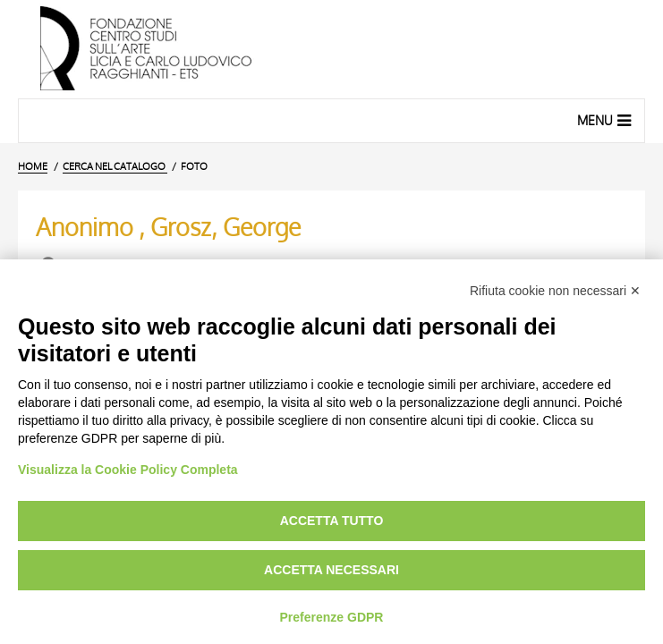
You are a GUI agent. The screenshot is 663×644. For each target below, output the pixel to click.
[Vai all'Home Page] (331, 49)
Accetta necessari (331, 570)
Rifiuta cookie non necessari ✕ (555, 291)
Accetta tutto (332, 521)
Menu (606, 120)
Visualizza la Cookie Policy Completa (128, 470)
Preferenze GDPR (332, 617)
